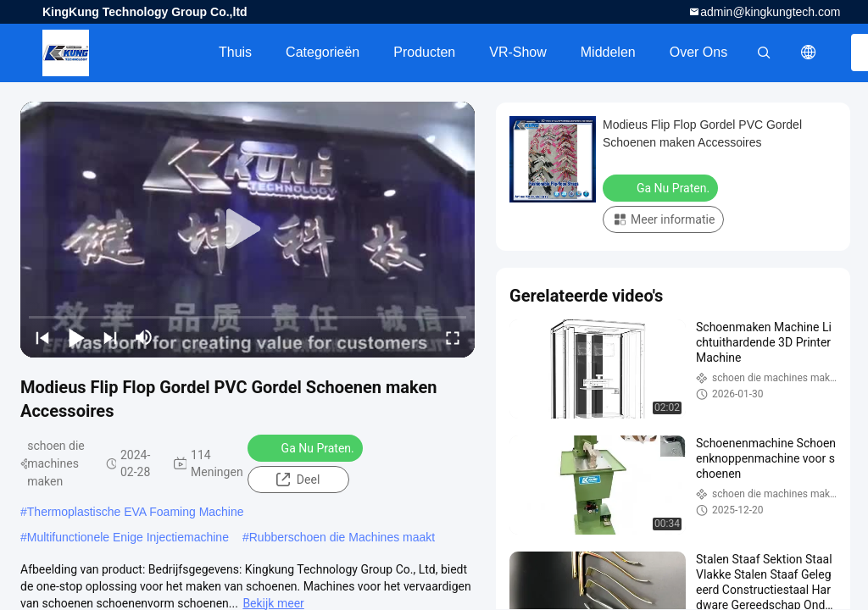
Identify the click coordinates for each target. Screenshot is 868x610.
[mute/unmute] (144, 337)
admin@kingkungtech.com (770, 12)
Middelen (608, 52)
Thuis (235, 52)
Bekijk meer (273, 603)
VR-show (518, 52)
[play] (248, 230)
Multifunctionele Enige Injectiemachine (128, 537)
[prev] (42, 337)
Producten (424, 52)
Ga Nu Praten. (307, 447)
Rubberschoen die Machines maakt (342, 537)
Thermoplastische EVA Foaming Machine (136, 512)
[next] (110, 337)
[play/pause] (76, 337)
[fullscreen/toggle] (453, 337)
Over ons (698, 52)
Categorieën (323, 52)
